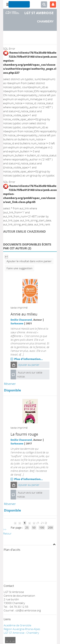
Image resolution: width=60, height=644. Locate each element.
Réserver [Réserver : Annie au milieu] (10, 384)
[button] (14, 365)
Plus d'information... (29, 359)
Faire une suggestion (19, 268)
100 (42, 528)
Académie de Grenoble (17, 625)
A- (7, 641)
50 (34, 528)
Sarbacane (17, 323)
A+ (14, 641)
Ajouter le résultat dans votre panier (29, 261)
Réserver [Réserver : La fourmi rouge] (10, 504)
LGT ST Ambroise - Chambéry (21, 633)
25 (27, 528)
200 (50, 528)
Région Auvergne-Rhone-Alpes (22, 629)
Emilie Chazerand (21, 320)
